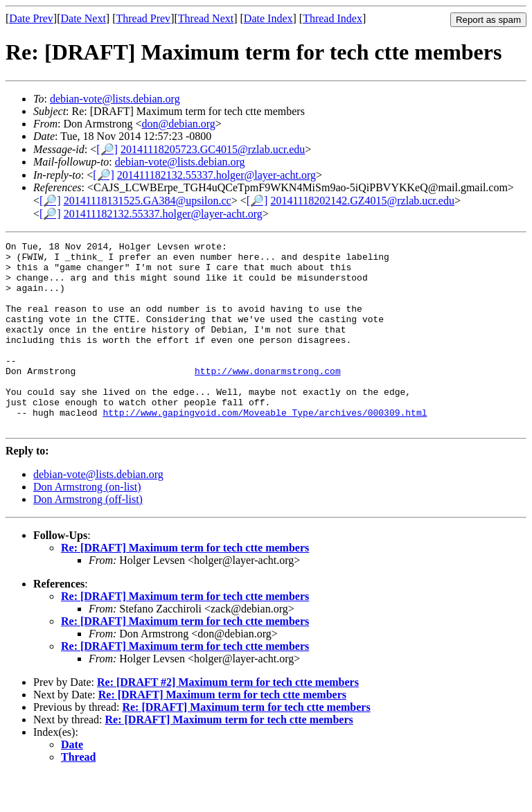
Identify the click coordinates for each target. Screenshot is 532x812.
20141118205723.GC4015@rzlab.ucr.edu (213, 149)
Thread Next (206, 18)
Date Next (83, 18)
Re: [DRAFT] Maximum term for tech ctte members (185, 585)
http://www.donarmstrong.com (268, 398)
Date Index (268, 18)
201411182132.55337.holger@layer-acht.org (216, 175)
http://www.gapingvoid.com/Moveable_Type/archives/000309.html (265, 448)
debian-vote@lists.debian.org (115, 99)
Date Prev (31, 18)
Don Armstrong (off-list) (88, 537)
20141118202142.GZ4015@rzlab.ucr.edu (362, 201)
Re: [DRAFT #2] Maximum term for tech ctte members (228, 720)
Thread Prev (143, 18)
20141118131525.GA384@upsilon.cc (148, 201)
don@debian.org (178, 124)
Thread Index (332, 18)
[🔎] (107, 149)
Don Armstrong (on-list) (87, 524)
